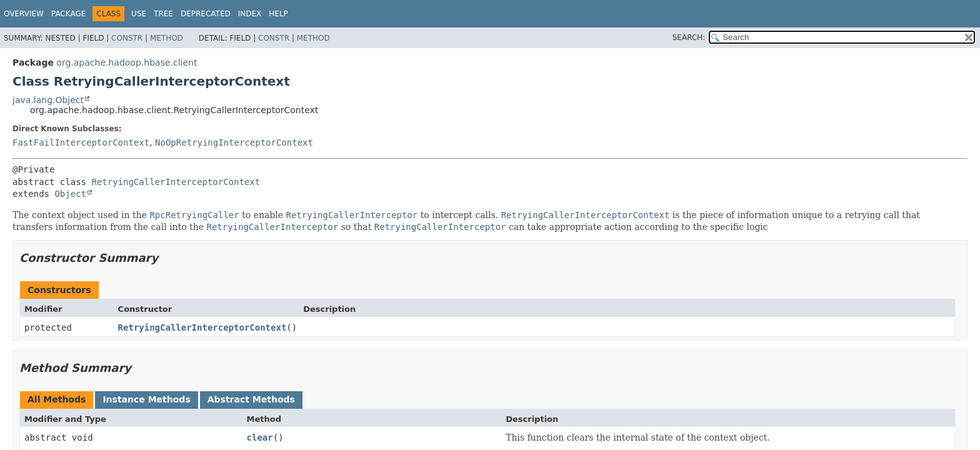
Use (139, 14)
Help (278, 14)
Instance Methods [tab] (146, 399)
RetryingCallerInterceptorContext (176, 182)
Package (68, 14)
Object (70, 194)
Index (250, 14)
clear (260, 437)
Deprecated (206, 14)
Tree (163, 14)
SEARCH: (689, 37)
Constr (127, 38)
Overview (24, 14)
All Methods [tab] (57, 399)
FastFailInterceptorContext (81, 142)
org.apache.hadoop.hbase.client (127, 62)
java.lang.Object (48, 100)
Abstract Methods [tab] (251, 399)
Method (167, 38)
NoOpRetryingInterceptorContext (234, 142)
